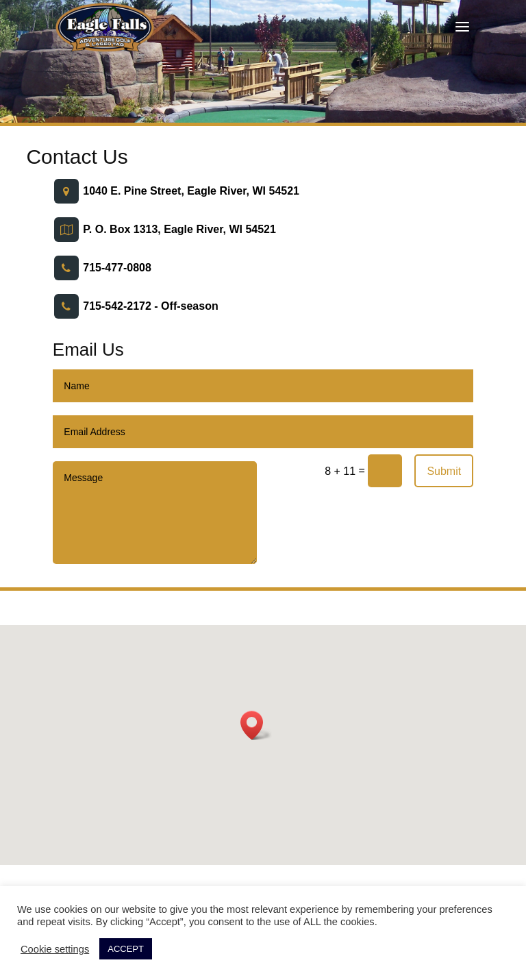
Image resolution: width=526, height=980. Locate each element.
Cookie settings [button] (55, 949)
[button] (256, 725)
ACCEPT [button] (126, 949)
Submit (444, 471)
